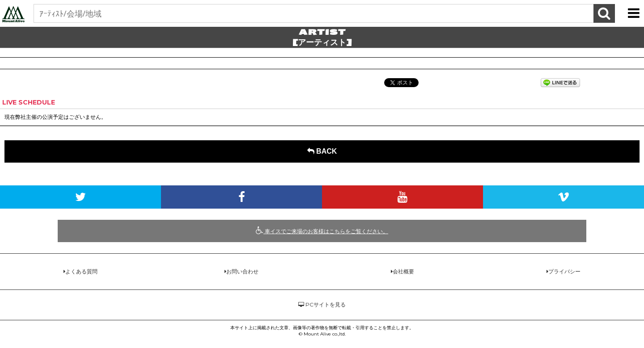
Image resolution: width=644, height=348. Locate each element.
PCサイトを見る (322, 304)
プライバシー (564, 271)
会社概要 (403, 271)
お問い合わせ (242, 271)
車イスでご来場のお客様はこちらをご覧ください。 (322, 231)
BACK (322, 151)
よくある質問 (81, 271)
